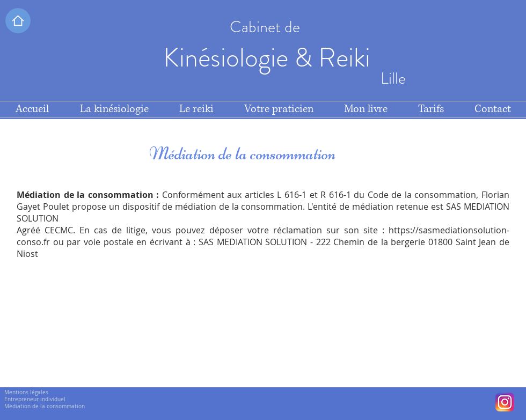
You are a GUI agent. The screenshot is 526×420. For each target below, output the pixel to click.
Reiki (347, 58)
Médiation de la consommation (45, 406)
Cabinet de (267, 27)
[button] (18, 21)
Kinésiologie (229, 58)
